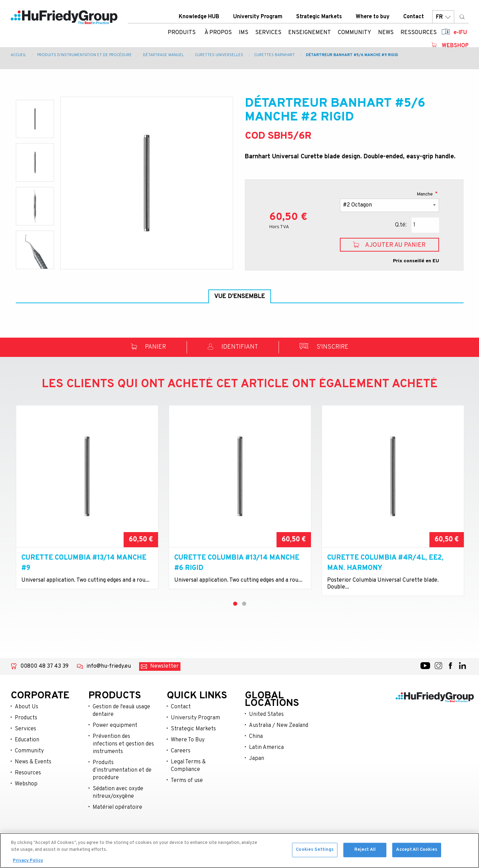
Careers (181, 768)
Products (26, 734)
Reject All (365, 851)
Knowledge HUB (199, 17)
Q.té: (401, 225)
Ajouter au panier (389, 245)
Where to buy (373, 17)
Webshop (455, 46)
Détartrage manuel (163, 55)
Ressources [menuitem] (419, 33)
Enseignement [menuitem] (310, 33)
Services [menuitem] (268, 33)
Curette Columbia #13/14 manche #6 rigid (237, 580)
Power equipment (115, 742)
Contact (414, 17)
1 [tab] (235, 620)
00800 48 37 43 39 (44, 683)
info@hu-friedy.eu (109, 683)
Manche (425, 194)
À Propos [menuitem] (218, 33)
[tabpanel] (87, 517)
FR (443, 17)
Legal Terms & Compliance (188, 782)
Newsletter (164, 683)
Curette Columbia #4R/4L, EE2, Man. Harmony (385, 580)
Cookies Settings (315, 851)
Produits (182, 33)
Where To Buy (188, 756)
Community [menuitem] (355, 33)
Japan (257, 775)
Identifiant (233, 364)
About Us (27, 723)
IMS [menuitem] (243, 33)
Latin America (266, 764)
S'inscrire (324, 364)
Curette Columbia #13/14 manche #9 (84, 580)
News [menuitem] (386, 33)
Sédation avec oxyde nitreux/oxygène (118, 809)
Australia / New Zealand (279, 742)
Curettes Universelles (219, 55)
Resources (28, 790)
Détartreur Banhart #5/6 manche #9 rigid (352, 55)
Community (29, 768)
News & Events (33, 779)
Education (27, 756)
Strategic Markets (319, 17)
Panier (148, 364)
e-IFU (460, 33)
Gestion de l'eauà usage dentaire (121, 727)
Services (25, 745)
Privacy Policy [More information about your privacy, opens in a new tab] (28, 862)
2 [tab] (244, 620)
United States (266, 731)
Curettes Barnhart (274, 55)
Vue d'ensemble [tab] (240, 297)
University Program (258, 17)
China (256, 753)
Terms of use (187, 797)
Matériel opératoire (117, 824)
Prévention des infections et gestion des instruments (123, 761)
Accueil (18, 55)
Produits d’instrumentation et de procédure (85, 55)
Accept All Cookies (416, 851)
